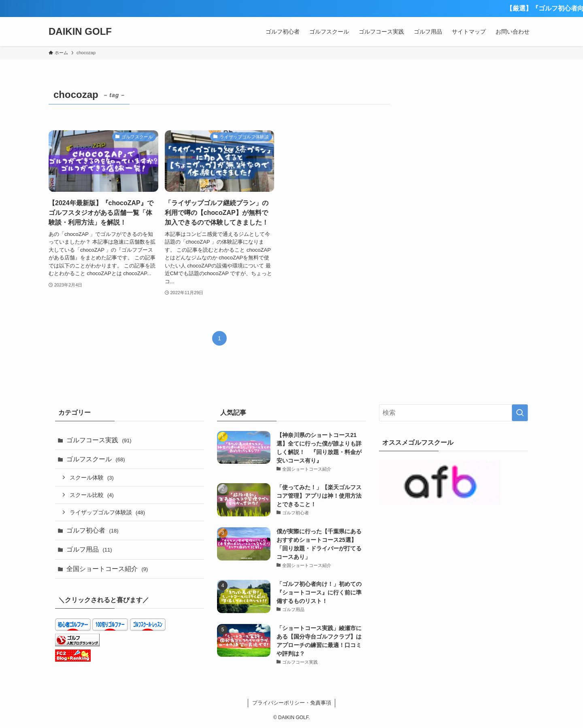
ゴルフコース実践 (99, 440)
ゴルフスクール (96, 459)
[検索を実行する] (520, 413)
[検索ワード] (453, 413)
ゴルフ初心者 (93, 530)
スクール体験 (92, 478)
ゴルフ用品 (89, 549)
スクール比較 (92, 495)
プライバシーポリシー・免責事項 (292, 703)
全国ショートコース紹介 (107, 569)
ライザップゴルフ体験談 (107, 512)
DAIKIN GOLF (80, 32)
